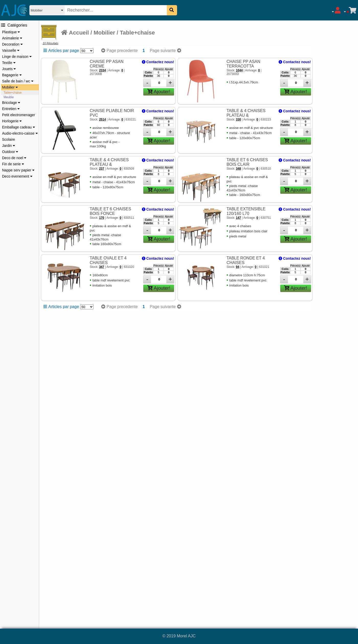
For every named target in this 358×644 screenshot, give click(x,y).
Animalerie (12, 38)
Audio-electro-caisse (20, 133)
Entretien (11, 109)
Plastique (11, 32)
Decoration (12, 44)
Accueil (75, 33)
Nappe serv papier (18, 170)
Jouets (9, 69)
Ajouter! (159, 91)
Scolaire (9, 139)
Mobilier (10, 87)
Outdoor (10, 152)
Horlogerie (12, 121)
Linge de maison (17, 57)
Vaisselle (11, 50)
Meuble (9, 97)
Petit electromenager (19, 115)
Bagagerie (12, 75)
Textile (9, 63)
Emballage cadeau (19, 127)
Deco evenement (17, 176)
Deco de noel (14, 158)
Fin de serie (13, 164)
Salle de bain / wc (18, 81)
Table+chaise (13, 93)
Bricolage (11, 103)
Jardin (9, 146)
